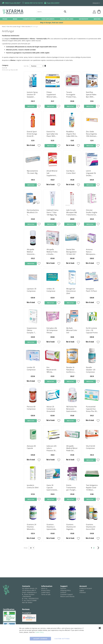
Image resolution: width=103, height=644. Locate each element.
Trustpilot (27, 613)
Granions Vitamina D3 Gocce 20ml (91, 527)
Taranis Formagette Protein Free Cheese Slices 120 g (71, 95)
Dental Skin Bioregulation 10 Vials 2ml (71, 252)
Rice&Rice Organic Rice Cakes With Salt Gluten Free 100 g (72, 134)
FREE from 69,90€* (13, 3)
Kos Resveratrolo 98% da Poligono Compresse (51, 370)
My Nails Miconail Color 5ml (72, 330)
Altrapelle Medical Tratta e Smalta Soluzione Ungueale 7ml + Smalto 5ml (52, 252)
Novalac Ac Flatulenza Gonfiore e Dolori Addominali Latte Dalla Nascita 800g (71, 370)
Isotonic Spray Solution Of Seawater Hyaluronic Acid (33, 95)
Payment (63, 588)
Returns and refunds (67, 596)
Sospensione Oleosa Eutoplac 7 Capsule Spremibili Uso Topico (32, 331)
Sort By (26, 66)
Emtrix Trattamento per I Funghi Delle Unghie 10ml (71, 488)
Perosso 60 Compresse (31, 408)
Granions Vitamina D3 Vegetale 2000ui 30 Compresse (71, 527)
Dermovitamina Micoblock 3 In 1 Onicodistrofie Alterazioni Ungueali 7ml (33, 213)
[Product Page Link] (33, 88)
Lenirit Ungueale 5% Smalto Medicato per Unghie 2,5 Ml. (91, 173)
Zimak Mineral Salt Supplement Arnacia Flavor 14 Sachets (52, 173)
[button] (39, 106)
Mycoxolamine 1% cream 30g (32, 172)
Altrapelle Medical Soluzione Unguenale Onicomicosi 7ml (32, 252)
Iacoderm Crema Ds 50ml (33, 486)
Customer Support (67, 594)
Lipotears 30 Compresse (32, 290)
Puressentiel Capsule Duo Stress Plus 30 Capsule (91, 409)
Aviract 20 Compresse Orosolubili (51, 409)
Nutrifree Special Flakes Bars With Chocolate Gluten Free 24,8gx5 (91, 95)
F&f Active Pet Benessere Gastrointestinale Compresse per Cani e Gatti (72, 409)
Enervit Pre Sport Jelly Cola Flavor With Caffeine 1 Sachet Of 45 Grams (52, 134)
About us (44, 588)
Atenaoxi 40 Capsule (31, 447)
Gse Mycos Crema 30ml (71, 172)
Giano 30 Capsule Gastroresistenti (52, 488)
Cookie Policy (46, 592)
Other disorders (26, 27)
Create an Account (86, 588)
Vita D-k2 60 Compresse (90, 447)
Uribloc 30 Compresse (51, 290)
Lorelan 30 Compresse (31, 369)
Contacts (63, 592)
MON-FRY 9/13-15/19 (34, 3)
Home (4, 27)
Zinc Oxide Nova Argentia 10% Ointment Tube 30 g (91, 134)
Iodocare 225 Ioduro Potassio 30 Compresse (51, 448)
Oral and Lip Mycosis (9, 70)
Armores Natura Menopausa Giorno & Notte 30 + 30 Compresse (92, 252)
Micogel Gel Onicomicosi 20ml (71, 291)
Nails (4, 68)
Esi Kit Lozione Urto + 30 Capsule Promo (92, 330)
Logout (82, 590)
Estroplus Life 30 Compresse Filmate (52, 330)
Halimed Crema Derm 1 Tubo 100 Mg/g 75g (52, 212)
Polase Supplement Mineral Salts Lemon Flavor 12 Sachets (52, 95)
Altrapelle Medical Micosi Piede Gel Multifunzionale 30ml (72, 448)
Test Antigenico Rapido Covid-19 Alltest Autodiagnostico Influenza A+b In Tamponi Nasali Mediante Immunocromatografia (92, 488)
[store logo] (18, 12)
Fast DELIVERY (53, 3)
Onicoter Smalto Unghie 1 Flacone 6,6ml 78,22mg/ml (92, 213)
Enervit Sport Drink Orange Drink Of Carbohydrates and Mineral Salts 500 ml (33, 134)
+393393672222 (33, 598)
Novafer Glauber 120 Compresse (91, 370)
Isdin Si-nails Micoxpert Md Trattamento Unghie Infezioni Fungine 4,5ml (72, 213)
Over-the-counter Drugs (14, 27)
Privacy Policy (46, 590)
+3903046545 (27, 596)
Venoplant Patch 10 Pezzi (91, 290)
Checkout (83, 592)
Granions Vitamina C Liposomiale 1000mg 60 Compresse (51, 527)
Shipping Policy (65, 590)
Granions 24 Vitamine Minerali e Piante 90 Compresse (31, 527)
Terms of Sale (46, 594)
